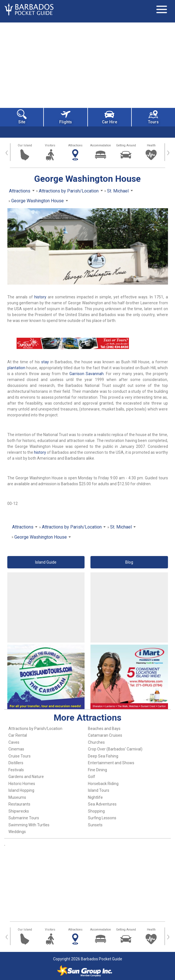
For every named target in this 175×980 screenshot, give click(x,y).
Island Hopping (21, 790)
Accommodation (101, 145)
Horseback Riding (103, 784)
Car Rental (18, 735)
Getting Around (126, 145)
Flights (66, 117)
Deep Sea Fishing (103, 756)
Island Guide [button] (46, 562)
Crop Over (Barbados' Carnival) (115, 749)
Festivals (16, 770)
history (40, 297)
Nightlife (95, 797)
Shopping (96, 811)
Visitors (50, 145)
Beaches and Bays (104, 729)
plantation (16, 368)
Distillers (16, 763)
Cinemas (16, 749)
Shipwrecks (19, 811)
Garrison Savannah (87, 374)
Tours (153, 117)
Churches (96, 742)
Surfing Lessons (102, 818)
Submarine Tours (24, 818)
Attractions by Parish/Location (35, 729)
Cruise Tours (20, 756)
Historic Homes (22, 784)
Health (151, 145)
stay (45, 362)
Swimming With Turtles (29, 825)
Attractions (75, 145)
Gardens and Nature (26, 777)
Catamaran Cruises (105, 735)
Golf (92, 777)
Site (22, 117)
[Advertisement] (87, 65)
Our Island (25, 145)
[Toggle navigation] (162, 9)
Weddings (17, 832)
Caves (14, 742)
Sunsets (95, 825)
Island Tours (99, 790)
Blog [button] (129, 562)
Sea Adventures (102, 804)
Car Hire (110, 117)
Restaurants (19, 804)
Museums (17, 797)
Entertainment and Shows (111, 763)
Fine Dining (97, 770)
